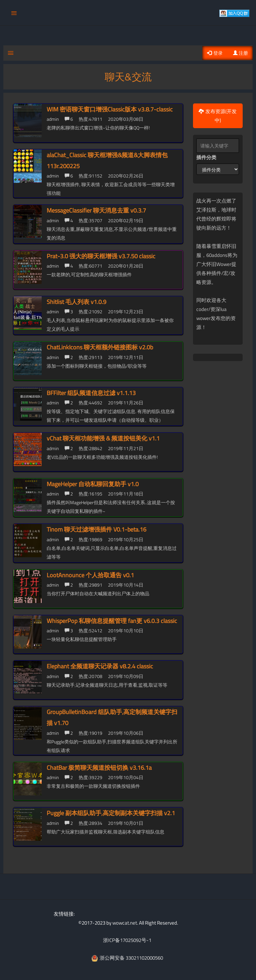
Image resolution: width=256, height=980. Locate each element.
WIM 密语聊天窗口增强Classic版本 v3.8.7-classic (110, 109)
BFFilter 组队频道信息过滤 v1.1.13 (91, 392)
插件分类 (206, 157)
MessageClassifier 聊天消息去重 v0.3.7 (96, 210)
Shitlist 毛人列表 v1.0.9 (76, 301)
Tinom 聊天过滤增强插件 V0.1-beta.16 (96, 529)
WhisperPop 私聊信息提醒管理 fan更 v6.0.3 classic (112, 620)
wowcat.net (125, 922)
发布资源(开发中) (218, 115)
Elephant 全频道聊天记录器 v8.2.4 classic (100, 666)
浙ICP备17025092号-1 (127, 940)
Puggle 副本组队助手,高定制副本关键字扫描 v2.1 (111, 812)
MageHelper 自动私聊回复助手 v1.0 (93, 483)
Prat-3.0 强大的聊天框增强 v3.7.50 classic (101, 255)
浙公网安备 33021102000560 (127, 957)
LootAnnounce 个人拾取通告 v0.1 (90, 574)
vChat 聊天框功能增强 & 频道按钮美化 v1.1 (103, 438)
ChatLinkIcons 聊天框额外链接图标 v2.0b (100, 347)
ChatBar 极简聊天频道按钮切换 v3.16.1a (99, 767)
